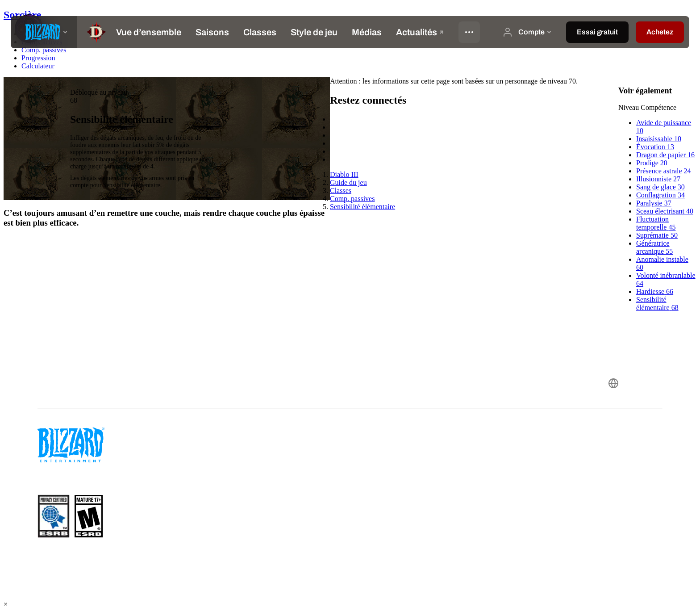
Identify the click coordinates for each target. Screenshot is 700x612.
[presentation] (44, 32)
